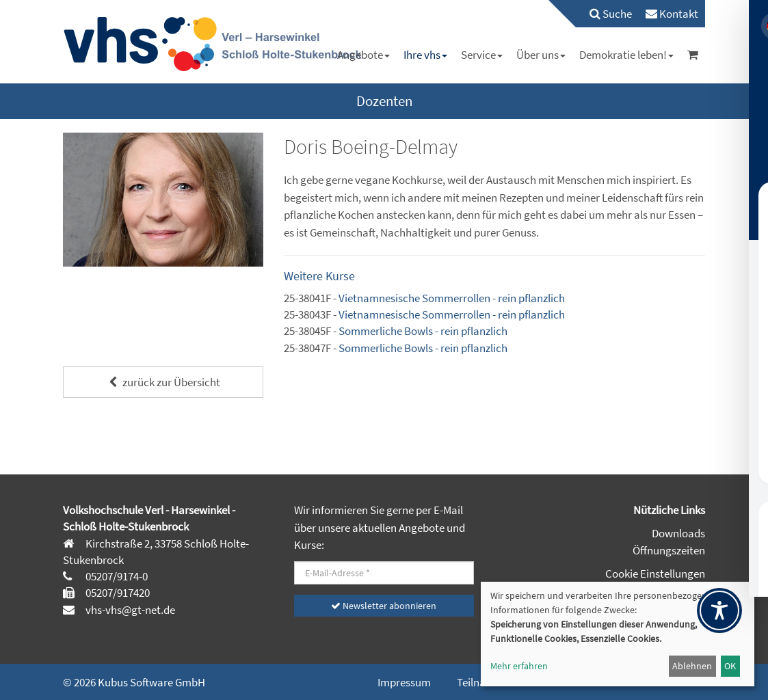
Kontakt (672, 14)
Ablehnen (692, 666)
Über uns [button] (541, 55)
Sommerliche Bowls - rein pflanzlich (423, 331)
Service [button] (482, 55)
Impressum (404, 682)
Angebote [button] (363, 55)
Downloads (678, 533)
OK (730, 666)
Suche (611, 14)
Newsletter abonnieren (384, 606)
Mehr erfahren (519, 666)
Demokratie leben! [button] (626, 55)
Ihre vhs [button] (425, 55)
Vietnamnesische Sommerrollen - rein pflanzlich (452, 298)
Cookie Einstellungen (655, 574)
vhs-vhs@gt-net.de (129, 610)
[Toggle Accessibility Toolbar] (719, 610)
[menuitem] (604, 14)
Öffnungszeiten (669, 550)
